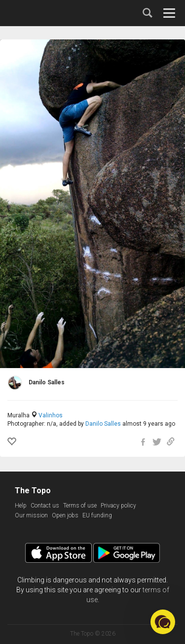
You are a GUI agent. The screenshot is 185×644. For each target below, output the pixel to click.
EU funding (97, 515)
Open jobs (65, 515)
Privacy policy (118, 506)
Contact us (45, 506)
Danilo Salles (103, 424)
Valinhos (51, 415)
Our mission (31, 515)
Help (21, 506)
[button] (163, 622)
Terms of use (80, 506)
